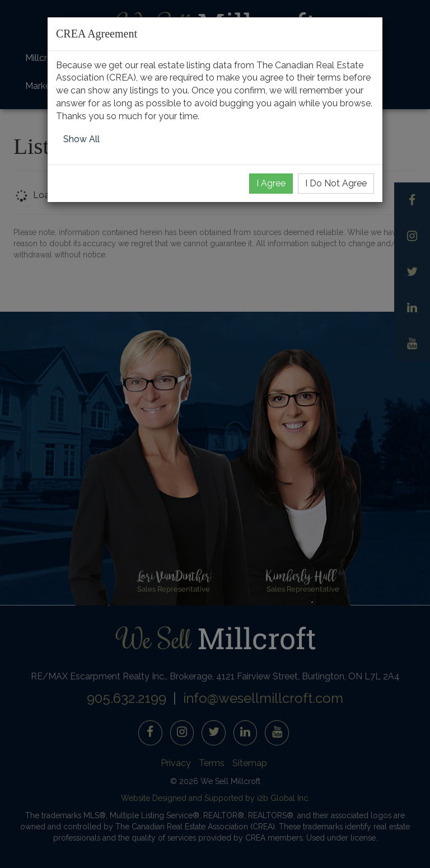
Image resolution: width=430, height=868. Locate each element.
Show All (81, 139)
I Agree (271, 183)
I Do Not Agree (336, 183)
